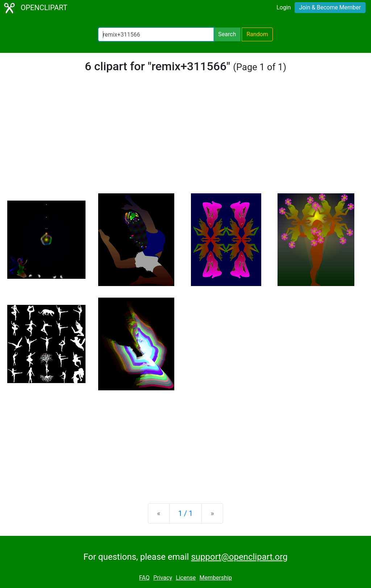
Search (227, 34)
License (186, 578)
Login (284, 7)
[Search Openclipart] (156, 34)
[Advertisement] (185, 139)
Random (257, 34)
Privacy (163, 578)
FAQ (144, 578)
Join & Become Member (330, 7)
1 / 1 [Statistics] (186, 513)
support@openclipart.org (239, 557)
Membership (216, 578)
